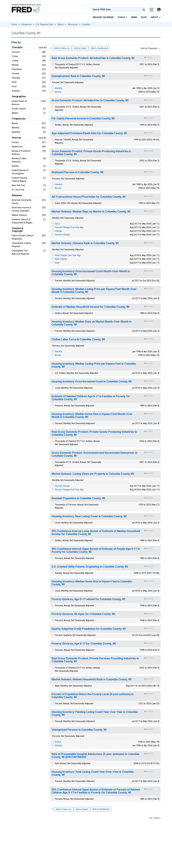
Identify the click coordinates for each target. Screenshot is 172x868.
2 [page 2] (152, 818)
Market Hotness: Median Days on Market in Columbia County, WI (91, 212)
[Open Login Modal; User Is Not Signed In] (159, 10)
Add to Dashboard (99, 48)
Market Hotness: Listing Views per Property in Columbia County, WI (93, 474)
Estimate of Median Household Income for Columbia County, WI (91, 307)
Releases (17, 195)
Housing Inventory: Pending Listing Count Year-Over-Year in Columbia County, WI (95, 713)
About (156, 17)
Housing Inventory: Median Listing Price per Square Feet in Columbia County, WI (94, 365)
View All (42, 48)
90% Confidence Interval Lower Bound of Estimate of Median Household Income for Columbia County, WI (96, 533)
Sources (16, 138)
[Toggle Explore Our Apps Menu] (152, 10)
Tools (122, 17)
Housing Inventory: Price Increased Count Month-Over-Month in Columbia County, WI (91, 273)
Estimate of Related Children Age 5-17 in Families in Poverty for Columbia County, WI (91, 398)
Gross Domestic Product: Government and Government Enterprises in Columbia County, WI (94, 454)
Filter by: (16, 42)
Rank (57, 263)
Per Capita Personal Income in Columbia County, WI (83, 118)
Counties (86, 24)
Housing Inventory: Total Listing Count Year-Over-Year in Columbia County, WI (93, 773)
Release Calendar (103, 17)
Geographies (19, 96)
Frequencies (19, 119)
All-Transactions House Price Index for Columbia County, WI (89, 197)
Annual (58, 92)
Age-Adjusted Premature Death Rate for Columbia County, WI (89, 133)
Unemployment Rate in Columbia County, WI (78, 76)
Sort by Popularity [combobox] (149, 48)
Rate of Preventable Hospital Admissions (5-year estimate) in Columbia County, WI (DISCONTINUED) (95, 756)
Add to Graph (80, 48)
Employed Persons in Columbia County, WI (77, 172)
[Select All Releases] (51, 48)
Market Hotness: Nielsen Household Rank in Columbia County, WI (92, 679)
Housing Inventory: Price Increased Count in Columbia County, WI (92, 382)
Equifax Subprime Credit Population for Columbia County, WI (89, 629)
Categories (27, 24)
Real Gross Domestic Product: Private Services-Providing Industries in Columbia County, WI (95, 660)
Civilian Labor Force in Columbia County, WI (78, 339)
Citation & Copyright (17, 230)
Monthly (59, 88)
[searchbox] (117, 10)
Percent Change (62, 235)
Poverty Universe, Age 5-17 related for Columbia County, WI (88, 599)
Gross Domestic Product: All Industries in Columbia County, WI (90, 100)
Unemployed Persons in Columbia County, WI (79, 730)
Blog (144, 17)
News (134, 17)
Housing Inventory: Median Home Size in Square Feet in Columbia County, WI (92, 583)
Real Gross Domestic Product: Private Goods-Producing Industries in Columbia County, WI (94, 433)
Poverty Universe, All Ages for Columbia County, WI (83, 614)
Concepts (17, 47)
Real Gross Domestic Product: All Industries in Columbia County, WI (93, 58)
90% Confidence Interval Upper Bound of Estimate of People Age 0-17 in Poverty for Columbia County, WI (96, 550)
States (60, 24)
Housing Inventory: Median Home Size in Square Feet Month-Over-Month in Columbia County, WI (92, 416)
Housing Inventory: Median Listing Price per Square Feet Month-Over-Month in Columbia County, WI (94, 291)
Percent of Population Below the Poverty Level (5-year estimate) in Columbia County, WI (93, 696)
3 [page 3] (153, 818)
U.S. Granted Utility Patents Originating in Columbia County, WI (90, 567)
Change (58, 231)
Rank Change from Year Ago (68, 255)
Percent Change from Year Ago (69, 227)
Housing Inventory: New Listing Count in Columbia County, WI (89, 516)
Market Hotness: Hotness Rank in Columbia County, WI (85, 243)
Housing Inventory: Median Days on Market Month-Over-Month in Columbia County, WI (92, 323)
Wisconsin (73, 24)
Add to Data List (62, 48)
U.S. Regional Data (45, 24)
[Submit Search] (144, 10)
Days (57, 224)
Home (14, 24)
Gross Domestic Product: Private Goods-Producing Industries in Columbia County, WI (91, 153)
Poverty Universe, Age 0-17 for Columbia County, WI (84, 644)
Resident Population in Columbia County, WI (78, 498)
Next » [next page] (158, 818)
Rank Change (61, 259)
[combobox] (116, 10)
